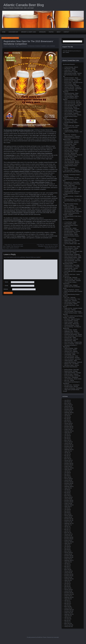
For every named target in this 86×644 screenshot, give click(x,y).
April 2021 (67, 457)
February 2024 (68, 405)
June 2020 (67, 473)
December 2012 (68, 610)
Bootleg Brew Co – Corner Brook (72, 182)
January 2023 (67, 425)
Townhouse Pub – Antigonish (71, 351)
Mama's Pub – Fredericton (70, 135)
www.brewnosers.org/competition (12, 220)
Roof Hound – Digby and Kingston (72, 319)
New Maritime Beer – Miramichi (71, 143)
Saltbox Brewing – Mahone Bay (71, 324)
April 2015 (67, 568)
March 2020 (67, 477)
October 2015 (67, 559)
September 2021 (68, 450)
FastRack (39, 211)
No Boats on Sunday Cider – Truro (72, 299)
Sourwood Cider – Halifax (70, 338)
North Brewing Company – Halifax (72, 302)
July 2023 (66, 416)
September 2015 (68, 560)
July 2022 (66, 434)
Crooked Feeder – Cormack (71, 187)
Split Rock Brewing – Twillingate (72, 210)
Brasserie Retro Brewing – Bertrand (72, 79)
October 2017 (67, 522)
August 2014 (67, 580)
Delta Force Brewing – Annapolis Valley (73, 251)
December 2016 (68, 537)
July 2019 (66, 490)
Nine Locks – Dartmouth (70, 298)
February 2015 (68, 571)
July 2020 (66, 471)
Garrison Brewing (25, 153)
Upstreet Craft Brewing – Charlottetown (73, 388)
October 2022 (67, 430)
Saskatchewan (24, 168)
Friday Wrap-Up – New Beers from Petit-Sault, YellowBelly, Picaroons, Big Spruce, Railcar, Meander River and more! (47, 246)
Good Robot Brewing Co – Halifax (72, 259)
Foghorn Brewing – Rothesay (71, 95)
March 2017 (67, 533)
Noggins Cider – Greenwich (71, 301)
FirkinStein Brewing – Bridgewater (72, 254)
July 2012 (66, 617)
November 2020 (68, 465)
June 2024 (67, 400)
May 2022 (67, 437)
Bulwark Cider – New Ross (70, 242)
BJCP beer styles (35, 195)
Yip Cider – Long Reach (70, 169)
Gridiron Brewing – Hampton (71, 110)
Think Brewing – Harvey (70, 160)
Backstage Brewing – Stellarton (71, 230)
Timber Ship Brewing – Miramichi (72, 163)
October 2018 (67, 503)
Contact (66, 32)
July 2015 (66, 563)
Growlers (42, 32)
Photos (51, 32)
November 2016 (68, 539)
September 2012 (68, 614)
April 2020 (67, 476)
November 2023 (68, 409)
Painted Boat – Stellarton (70, 310)
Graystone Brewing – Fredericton (72, 109)
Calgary (17, 168)
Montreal (31, 168)
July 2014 (66, 582)
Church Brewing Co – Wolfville (71, 248)
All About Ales (27, 170)
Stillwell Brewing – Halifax (70, 341)
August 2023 (67, 414)
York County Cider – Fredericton (72, 170)
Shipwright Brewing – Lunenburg (72, 333)
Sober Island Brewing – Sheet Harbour (73, 336)
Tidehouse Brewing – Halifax (71, 348)
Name (6, 282)
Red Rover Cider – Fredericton (71, 150)
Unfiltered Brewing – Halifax (71, 361)
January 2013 (67, 608)
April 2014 (67, 587)
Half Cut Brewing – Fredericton (71, 113)
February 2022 (68, 442)
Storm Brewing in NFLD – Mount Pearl (73, 212)
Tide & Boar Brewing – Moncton (72, 161)
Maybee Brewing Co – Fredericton (72, 136)
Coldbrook (20, 222)
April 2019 (67, 494)
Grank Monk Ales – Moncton (71, 107)
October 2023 (67, 411)
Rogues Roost (36, 171)
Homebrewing (12, 46)
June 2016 (67, 547)
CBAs (10, 200)
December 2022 (68, 426)
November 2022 (68, 428)
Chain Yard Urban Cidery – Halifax (72, 247)
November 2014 (68, 576)
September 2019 (68, 486)
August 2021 (67, 451)
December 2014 (68, 574)
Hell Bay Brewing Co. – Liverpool (72, 267)
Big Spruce (33, 153)
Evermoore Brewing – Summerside (72, 376)
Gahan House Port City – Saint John (73, 103)
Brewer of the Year (8, 202)
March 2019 (67, 496)
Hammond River (10, 155)
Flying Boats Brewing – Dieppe (71, 93)
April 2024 (67, 402)
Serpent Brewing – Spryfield (71, 330)
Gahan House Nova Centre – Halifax (73, 256)
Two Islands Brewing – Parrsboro (72, 358)
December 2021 (68, 445)
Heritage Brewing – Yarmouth (71, 268)
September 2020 (68, 468)
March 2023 (67, 422)
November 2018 (68, 502)
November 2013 (68, 594)
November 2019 (68, 483)
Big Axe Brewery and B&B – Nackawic (73, 73)
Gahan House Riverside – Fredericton (73, 104)
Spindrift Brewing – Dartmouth (71, 339)
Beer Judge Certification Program (41, 182)
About (59, 32)
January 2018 (67, 517)
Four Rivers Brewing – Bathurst (71, 96)
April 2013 (67, 605)
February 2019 (68, 497)
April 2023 (67, 420)
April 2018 (67, 513)
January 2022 (67, 443)
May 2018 (67, 511)
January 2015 (67, 573)
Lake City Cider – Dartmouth (71, 278)
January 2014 (67, 591)
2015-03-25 (16, 38)
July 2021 (66, 453)
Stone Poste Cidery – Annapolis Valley (73, 342)
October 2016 (67, 540)
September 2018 (68, 505)
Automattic (56, 637)
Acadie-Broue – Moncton (70, 70)
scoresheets (35, 204)
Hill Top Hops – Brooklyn (70, 270)
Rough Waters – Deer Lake (71, 207)
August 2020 (67, 470)
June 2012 (67, 619)
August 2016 (67, 543)
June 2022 (67, 436)
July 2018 (66, 508)
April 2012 (67, 622)
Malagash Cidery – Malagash (71, 285)
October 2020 (67, 466)
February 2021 (68, 460)
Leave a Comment (51, 46)
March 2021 (67, 459)
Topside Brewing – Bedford (70, 350)
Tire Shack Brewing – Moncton (71, 164)
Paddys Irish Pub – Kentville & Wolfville (73, 308)
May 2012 (67, 620)
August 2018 (67, 506)
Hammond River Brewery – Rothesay (73, 115)
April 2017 (67, 531)
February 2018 (68, 516)
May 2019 (67, 493)
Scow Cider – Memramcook (71, 153)
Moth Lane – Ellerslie (69, 380)
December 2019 (68, 482)
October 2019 (67, 485)
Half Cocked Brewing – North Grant (72, 261)
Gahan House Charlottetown (45, 153)
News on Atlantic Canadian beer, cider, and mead (19, 8)
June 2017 (67, 528)
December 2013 (68, 593)
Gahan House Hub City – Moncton (72, 101)
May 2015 (67, 567)
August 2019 (67, 488)
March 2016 (67, 551)
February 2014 (68, 590)
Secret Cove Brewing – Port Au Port (72, 209)
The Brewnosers (23, 46)
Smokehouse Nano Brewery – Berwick (73, 334)
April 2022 (67, 439)
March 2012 (67, 623)
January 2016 (67, 554)
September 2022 (68, 431)
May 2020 (67, 474)
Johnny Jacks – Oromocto (70, 121)
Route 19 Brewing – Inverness (71, 321)
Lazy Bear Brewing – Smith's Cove (72, 279)
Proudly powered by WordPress (35, 637)
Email (6, 286)
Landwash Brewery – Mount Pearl (72, 192)
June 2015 (67, 565)
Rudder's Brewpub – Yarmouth (71, 322)
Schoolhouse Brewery (17, 213)
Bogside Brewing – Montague (71, 371)
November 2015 (68, 557)
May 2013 (67, 603)
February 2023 (68, 423)
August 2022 (67, 433)
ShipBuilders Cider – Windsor (71, 331)
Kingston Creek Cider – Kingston (72, 126)
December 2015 (68, 556)
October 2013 (67, 596)
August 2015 (67, 562)
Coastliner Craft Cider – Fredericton (72, 87)
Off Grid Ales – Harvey (69, 146)
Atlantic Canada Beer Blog (24, 5)
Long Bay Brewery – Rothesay (71, 130)
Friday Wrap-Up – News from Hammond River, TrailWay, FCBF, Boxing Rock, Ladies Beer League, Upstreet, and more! (13, 246)
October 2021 (67, 448)
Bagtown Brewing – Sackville (71, 72)
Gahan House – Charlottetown (71, 377)
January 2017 (67, 536)
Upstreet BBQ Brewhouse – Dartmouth (73, 362)
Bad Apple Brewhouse (10, 211)
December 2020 (68, 463)
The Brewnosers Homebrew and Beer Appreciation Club (19, 130)
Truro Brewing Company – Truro (72, 353)
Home (4, 32)
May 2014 (67, 585)
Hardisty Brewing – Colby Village (72, 265)
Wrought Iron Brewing (29, 213)
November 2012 (68, 611)
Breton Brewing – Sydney (70, 239)
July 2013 (66, 600)
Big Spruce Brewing (21, 211)
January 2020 (67, 480)
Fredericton (29, 222)
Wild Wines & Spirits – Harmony (72, 365)
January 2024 (67, 406)
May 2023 (67, 419)
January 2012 (67, 627)
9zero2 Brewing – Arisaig (70, 224)
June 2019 (67, 491)
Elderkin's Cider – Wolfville (70, 253)
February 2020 (68, 479)
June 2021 (67, 454)
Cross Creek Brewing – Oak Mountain (73, 89)
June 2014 (67, 583)
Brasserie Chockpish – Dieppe (71, 78)
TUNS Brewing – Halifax (70, 354)
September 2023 (68, 413)
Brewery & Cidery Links (29, 32)
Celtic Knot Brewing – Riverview (72, 86)
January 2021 (67, 462)
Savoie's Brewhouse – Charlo (71, 152)
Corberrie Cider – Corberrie (71, 250)
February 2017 (68, 534)
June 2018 (67, 510)
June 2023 (67, 417)
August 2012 (67, 616)
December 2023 (68, 408)
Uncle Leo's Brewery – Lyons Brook (72, 359)
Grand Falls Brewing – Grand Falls (72, 106)
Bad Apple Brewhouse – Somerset (72, 231)
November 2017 (68, 520)
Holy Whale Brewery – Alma (71, 119)
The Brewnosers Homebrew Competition (37, 46)
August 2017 (67, 525)
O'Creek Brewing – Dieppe (70, 144)
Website (6, 289)
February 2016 (68, 553)
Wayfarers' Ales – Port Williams (71, 364)
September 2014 (68, 579)
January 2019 (67, 499)
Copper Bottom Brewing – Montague (73, 373)
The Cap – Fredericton (69, 158)
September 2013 (68, 597)
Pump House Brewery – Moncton (72, 149)
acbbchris (9, 38)
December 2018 (68, 500)
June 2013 (67, 602)
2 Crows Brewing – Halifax (70, 222)
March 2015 (67, 570)
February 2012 (68, 625)
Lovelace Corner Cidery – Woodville (72, 281)
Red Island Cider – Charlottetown (72, 385)
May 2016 (67, 548)
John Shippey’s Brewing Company (20, 171)
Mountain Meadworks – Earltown (72, 290)
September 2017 (68, 523)
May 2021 (67, 456)
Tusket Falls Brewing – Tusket (71, 356)
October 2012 (67, 613)
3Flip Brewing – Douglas (70, 69)
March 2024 (67, 403)
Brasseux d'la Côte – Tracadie (71, 81)
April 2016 (67, 550)
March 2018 (67, 514)
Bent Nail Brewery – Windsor (71, 233)
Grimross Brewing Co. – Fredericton (72, 112)
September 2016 (68, 542)
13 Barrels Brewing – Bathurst (71, 67)
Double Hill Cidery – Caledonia (71, 374)
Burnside (39, 222)
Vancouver (12, 168)
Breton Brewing (31, 211)
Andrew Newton (21, 236)
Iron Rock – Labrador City (70, 190)
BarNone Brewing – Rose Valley (72, 370)
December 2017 (68, 519)
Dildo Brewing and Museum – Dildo (72, 188)
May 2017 (67, 530)
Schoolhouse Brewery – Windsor (72, 325)
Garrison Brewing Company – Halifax (73, 258)
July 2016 (66, 545)
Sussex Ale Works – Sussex (71, 156)
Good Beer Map (13, 32)
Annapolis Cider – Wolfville (70, 228)
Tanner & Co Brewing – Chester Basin (73, 344)
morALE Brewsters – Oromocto (71, 141)
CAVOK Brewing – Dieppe (70, 84)
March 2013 (67, 607)
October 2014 (67, 577)
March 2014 (67, 588)
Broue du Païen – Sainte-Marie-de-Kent (73, 83)
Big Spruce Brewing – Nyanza (71, 234)
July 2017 (66, 526)
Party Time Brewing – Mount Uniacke (73, 311)
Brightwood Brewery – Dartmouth (72, 241)
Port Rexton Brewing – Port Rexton (72, 199)
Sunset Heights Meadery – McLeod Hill (73, 155)
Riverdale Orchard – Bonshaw (71, 387)
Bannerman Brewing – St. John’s (72, 178)
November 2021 (68, 446)
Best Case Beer (26, 207)
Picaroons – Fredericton (70, 147)
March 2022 (67, 440)
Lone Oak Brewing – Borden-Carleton (73, 379)
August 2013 (67, 599)
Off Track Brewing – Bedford (71, 304)
